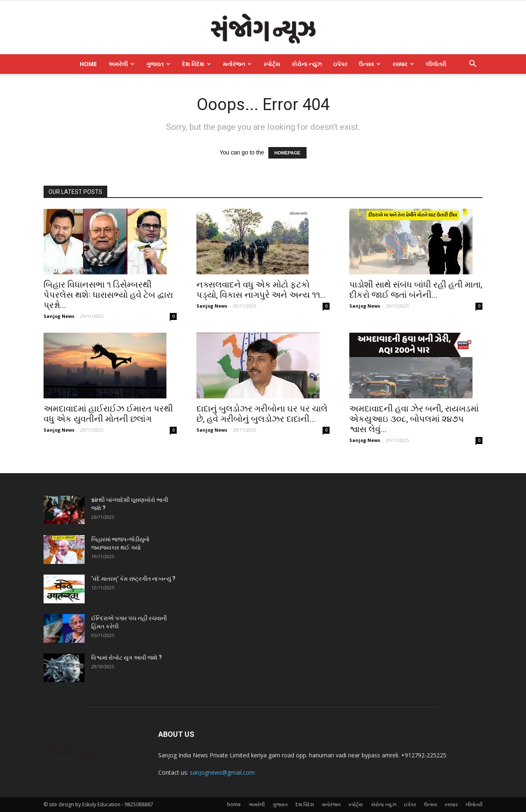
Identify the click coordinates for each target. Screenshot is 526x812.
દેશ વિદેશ (196, 64)
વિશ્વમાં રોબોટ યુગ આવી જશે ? (127, 658)
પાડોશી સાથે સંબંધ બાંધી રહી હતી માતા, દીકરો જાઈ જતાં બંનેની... (416, 290)
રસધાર (403, 64)
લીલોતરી (436, 64)
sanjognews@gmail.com (222, 772)
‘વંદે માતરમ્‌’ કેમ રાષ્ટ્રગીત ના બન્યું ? (133, 579)
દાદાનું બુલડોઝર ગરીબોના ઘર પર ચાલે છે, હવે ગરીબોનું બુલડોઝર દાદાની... (262, 414)
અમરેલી (121, 64)
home (88, 64)
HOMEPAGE (287, 153)
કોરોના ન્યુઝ (307, 64)
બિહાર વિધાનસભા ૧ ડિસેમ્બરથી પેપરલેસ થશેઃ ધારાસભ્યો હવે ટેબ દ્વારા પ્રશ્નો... (108, 295)
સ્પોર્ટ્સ (272, 64)
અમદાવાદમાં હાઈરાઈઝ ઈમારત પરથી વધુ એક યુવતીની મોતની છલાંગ (108, 414)
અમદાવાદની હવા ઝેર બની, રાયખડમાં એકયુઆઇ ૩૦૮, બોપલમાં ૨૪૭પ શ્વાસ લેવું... (414, 419)
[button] (473, 65)
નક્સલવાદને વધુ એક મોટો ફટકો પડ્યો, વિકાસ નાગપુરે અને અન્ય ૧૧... (261, 290)
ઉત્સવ (370, 64)
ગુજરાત (158, 64)
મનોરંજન (237, 64)
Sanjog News (59, 316)
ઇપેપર (340, 64)
